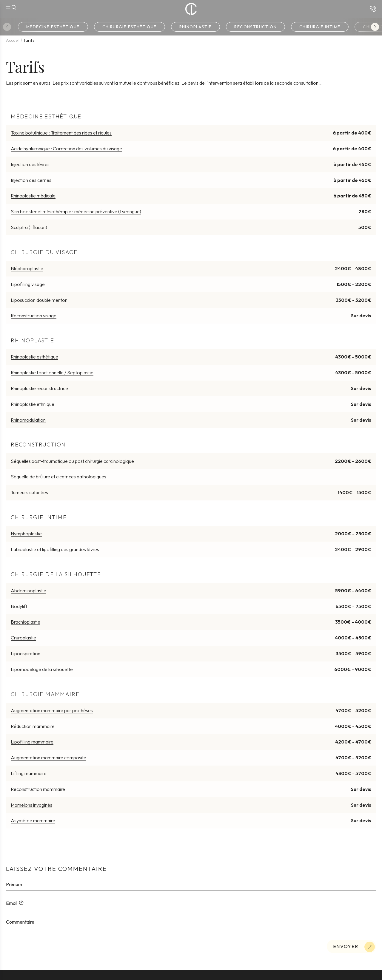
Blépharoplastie (27, 268)
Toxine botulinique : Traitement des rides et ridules (61, 133)
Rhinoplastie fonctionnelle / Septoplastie (52, 372)
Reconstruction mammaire (38, 789)
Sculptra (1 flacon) (29, 227)
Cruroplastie (23, 638)
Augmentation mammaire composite (48, 758)
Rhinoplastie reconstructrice (39, 388)
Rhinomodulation (28, 420)
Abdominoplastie (29, 591)
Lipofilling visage (28, 284)
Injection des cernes (31, 180)
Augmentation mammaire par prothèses (52, 710)
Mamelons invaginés (31, 805)
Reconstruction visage (34, 316)
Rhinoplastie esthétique (34, 357)
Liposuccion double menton (39, 300)
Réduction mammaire (33, 726)
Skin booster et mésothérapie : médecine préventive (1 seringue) (76, 211)
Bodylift (19, 606)
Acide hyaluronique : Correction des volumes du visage (66, 149)
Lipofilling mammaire (32, 742)
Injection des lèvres (30, 164)
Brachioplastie (26, 622)
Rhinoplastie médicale (33, 196)
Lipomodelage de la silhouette (42, 669)
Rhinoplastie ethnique (33, 404)
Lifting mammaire (29, 773)
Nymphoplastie (26, 534)
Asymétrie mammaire (33, 820)
